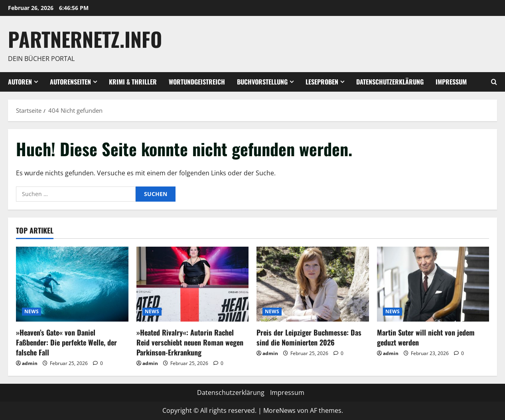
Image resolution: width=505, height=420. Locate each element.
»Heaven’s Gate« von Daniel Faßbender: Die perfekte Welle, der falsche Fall (66, 342)
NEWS (32, 311)
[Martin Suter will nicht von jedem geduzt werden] (433, 284)
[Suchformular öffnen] (494, 82)
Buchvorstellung (262, 82)
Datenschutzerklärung (390, 82)
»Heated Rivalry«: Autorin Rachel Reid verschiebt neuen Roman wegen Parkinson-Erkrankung (190, 342)
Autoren (20, 82)
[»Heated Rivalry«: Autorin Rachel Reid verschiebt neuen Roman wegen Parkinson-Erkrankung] (193, 284)
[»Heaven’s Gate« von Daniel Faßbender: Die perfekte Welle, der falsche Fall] (72, 284)
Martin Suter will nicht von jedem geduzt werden (426, 337)
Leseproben (322, 82)
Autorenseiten (70, 82)
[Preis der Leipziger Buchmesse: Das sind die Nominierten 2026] (313, 284)
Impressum (451, 82)
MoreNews (279, 410)
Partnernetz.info (85, 39)
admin (30, 363)
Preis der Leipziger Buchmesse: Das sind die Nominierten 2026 (309, 337)
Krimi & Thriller (133, 82)
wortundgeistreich (197, 82)
